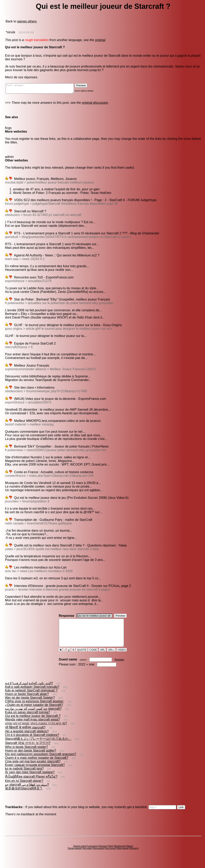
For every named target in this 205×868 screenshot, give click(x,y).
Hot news (87, 855)
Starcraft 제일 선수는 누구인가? (28, 750)
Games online (80, 853)
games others (27, 21)
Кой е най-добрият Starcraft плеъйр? (32, 694)
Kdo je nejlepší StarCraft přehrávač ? (31, 698)
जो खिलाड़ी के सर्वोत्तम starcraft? (25, 735)
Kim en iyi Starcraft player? (24, 788)
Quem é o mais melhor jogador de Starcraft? (37, 765)
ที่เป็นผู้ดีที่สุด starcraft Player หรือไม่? (31, 784)
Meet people (123, 855)
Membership (120, 853)
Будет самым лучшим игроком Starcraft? (35, 772)
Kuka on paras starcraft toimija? (28, 719)
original (100, 40)
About (130, 853)
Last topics (93, 853)
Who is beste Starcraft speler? (26, 754)
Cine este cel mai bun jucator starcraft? (33, 769)
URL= (111, 657)
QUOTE (82, 657)
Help (111, 853)
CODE (93, 657)
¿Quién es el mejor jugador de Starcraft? (34, 712)
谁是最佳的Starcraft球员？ (24, 796)
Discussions (98, 855)
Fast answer (44, 89)
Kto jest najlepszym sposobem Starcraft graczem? (41, 761)
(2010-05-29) (26, 32)
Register (119, 667)
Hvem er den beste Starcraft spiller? (31, 758)
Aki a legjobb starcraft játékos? (27, 738)
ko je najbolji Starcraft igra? (24, 776)
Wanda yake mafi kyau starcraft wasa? (32, 727)
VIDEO (122, 657)
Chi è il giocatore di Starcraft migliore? (32, 742)
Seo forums (110, 855)
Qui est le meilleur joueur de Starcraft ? (33, 723)
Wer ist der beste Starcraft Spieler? (30, 705)
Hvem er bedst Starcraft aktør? (27, 701)
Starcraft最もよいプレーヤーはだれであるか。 (38, 746)
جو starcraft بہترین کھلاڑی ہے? (27, 792)
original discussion (95, 104)
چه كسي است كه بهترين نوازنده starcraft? (33, 716)
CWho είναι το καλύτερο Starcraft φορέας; (35, 708)
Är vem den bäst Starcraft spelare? (30, 779)
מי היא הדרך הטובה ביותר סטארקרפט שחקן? (36, 730)
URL (102, 657)
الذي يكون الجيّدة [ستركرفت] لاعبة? (29, 690)
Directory (134, 855)
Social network (75, 855)
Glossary (103, 853)
